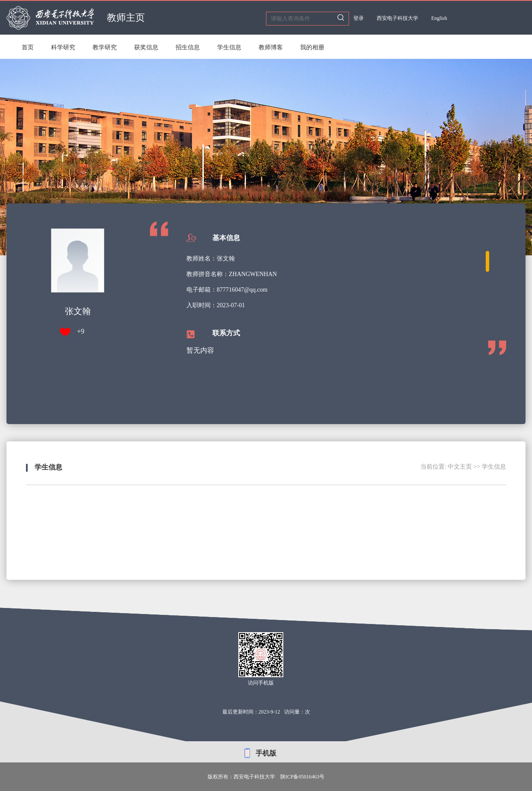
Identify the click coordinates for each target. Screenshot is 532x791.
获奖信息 (146, 47)
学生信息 (229, 47)
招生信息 (188, 47)
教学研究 (105, 47)
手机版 (266, 753)
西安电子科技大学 (397, 18)
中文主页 (460, 467)
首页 (28, 47)
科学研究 (63, 47)
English (439, 18)
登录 (359, 18)
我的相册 (312, 47)
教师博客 (271, 47)
